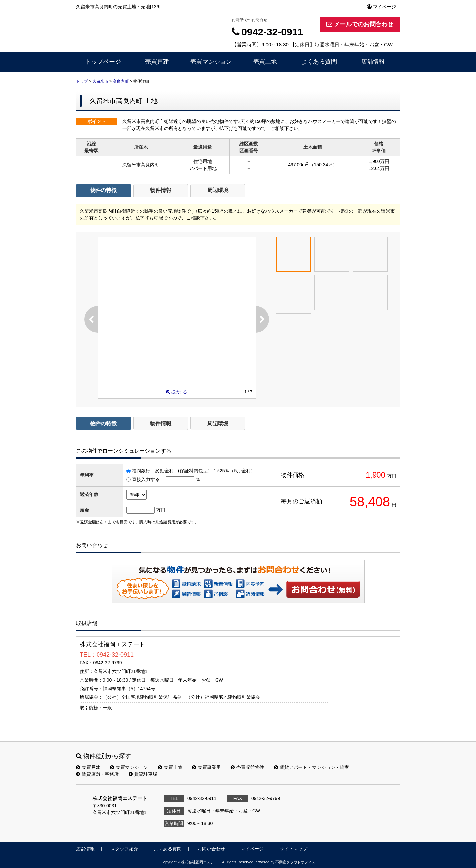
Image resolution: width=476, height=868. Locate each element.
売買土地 (265, 62)
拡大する (177, 392)
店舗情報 (373, 62)
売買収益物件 (247, 767)
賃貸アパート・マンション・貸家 (312, 767)
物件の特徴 (103, 190)
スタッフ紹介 (124, 849)
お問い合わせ (323, 589)
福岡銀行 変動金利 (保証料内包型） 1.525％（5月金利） (194, 471)
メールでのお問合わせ (360, 24)
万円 (161, 510)
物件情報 (161, 190)
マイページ (381, 7)
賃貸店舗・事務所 (97, 774)
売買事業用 (206, 767)
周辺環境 (218, 190)
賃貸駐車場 (143, 774)
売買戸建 (157, 62)
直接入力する (146, 479)
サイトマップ (294, 849)
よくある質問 (319, 62)
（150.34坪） (323, 165)
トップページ (103, 62)
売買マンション (211, 62)
